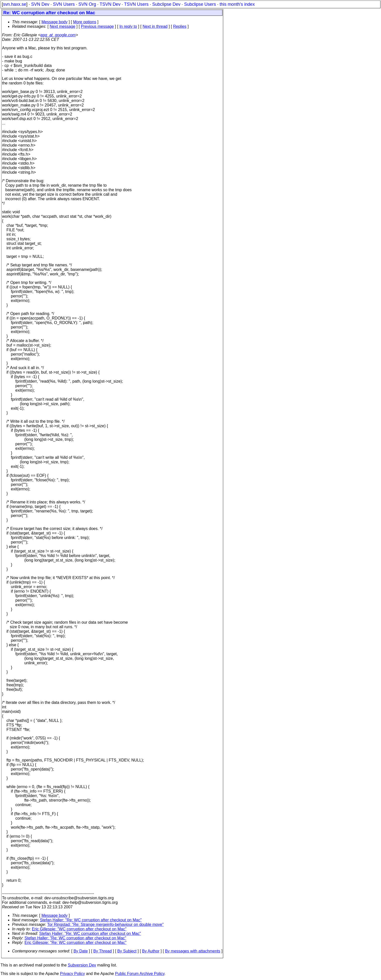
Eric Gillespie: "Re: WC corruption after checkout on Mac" (76, 943)
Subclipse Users (200, 4)
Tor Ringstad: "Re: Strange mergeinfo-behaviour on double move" (105, 924)
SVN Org (87, 4)
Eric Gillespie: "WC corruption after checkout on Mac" (79, 929)
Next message (62, 26)
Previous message (97, 26)
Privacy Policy (72, 974)
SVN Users (64, 4)
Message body (54, 22)
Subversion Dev (82, 965)
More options (85, 22)
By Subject (127, 951)
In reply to (128, 26)
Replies (180, 26)
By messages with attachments (193, 951)
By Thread (103, 951)
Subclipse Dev (166, 4)
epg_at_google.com (58, 35)
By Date (81, 951)
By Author (151, 951)
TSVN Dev (110, 4)
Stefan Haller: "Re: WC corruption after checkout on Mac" (91, 920)
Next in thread (155, 26)
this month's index (237, 4)
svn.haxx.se (15, 4)
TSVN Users (136, 4)
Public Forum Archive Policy (140, 974)
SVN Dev (40, 4)
